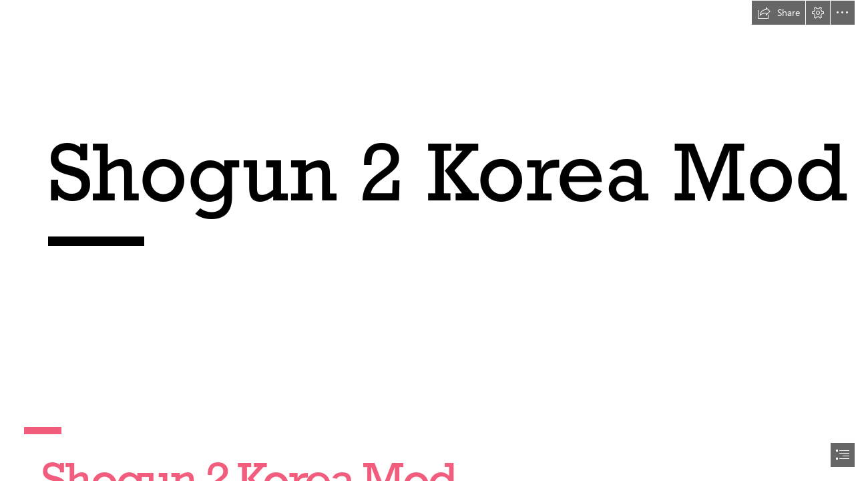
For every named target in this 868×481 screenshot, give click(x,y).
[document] (434, 240)
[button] (779, 13)
